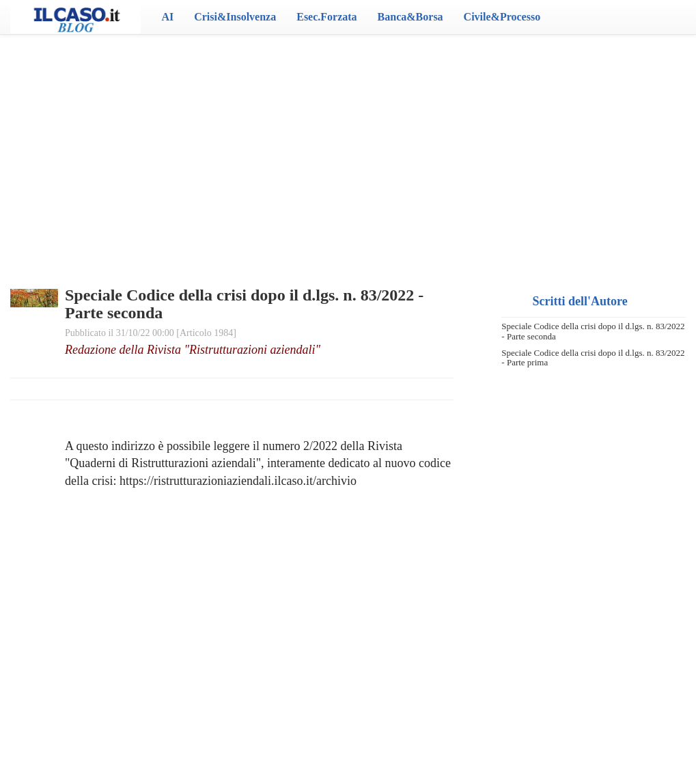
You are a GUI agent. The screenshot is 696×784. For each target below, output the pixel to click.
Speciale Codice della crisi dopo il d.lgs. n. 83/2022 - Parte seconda (593, 331)
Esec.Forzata (326, 17)
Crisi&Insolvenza (235, 17)
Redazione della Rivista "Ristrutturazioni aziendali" (193, 350)
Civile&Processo (502, 17)
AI (167, 17)
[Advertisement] (348, 143)
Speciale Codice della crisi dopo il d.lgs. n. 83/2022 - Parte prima (593, 358)
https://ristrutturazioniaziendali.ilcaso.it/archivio (238, 481)
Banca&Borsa (410, 17)
